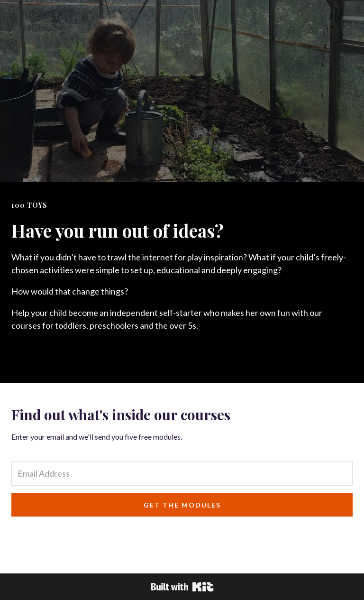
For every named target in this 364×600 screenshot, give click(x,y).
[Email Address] (182, 474)
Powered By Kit (182, 587)
